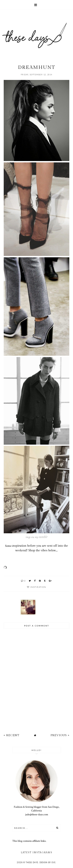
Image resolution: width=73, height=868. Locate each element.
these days (32, 862)
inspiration (38, 587)
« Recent (11, 735)
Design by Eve (47, 862)
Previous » (60, 735)
